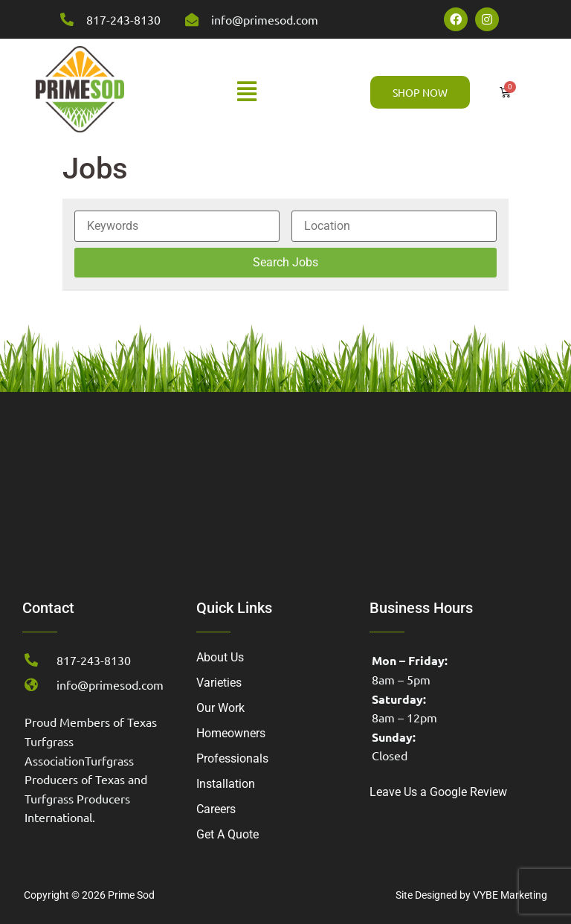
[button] (247, 92)
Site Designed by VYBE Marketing (471, 895)
